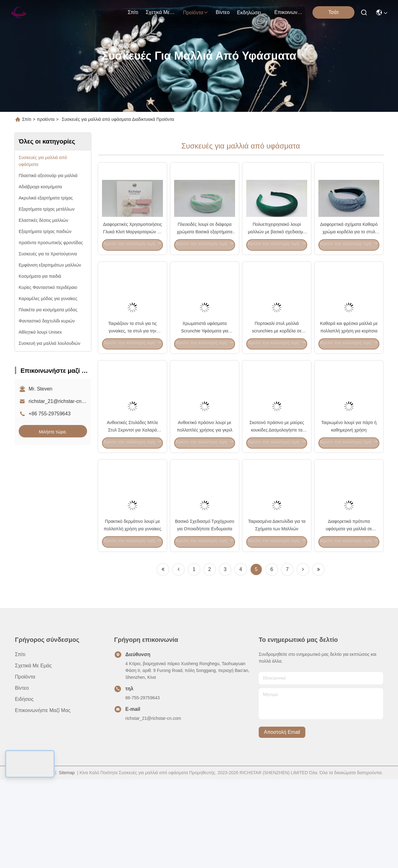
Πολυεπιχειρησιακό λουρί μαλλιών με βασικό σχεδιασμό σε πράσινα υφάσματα (277, 253)
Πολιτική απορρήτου (35, 861)
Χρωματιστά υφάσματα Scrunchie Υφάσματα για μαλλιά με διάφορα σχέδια (205, 374)
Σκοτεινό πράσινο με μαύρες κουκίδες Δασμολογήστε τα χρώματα (277, 495)
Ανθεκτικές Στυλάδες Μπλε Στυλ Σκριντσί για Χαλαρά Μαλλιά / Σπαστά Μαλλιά (133, 495)
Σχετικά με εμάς (160, 12)
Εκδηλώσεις (252, 13)
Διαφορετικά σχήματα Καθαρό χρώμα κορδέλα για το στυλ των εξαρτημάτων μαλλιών (349, 253)
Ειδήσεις (24, 788)
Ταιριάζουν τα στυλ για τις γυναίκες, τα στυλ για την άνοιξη (132, 374)
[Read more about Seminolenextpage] (163, 658)
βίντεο (223, 12)
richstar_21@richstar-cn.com (60, 401)
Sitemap (67, 861)
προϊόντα (195, 13)
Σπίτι (133, 12)
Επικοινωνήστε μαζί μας (289, 12)
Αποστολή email (282, 821)
